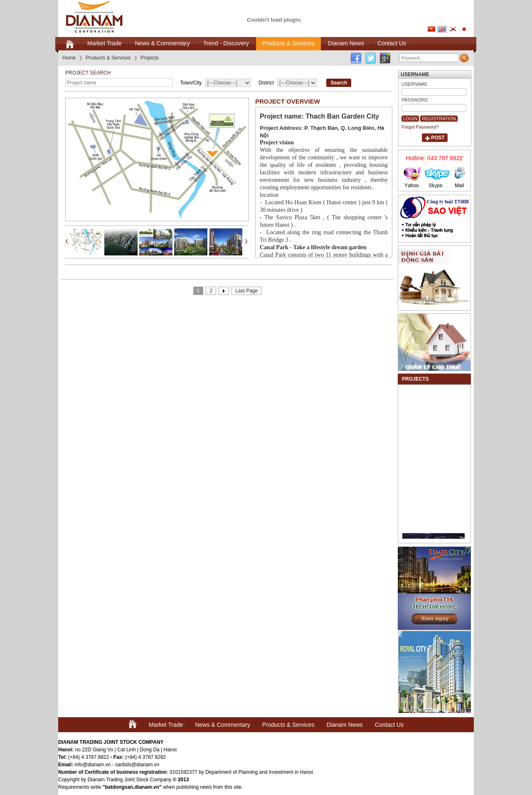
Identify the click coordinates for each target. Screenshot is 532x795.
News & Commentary (222, 725)
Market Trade (166, 725)
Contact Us (389, 725)
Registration (439, 119)
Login (410, 119)
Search (339, 83)
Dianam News (345, 725)
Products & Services (288, 725)
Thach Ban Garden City (342, 116)
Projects (415, 379)
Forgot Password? (420, 127)
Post (438, 138)
